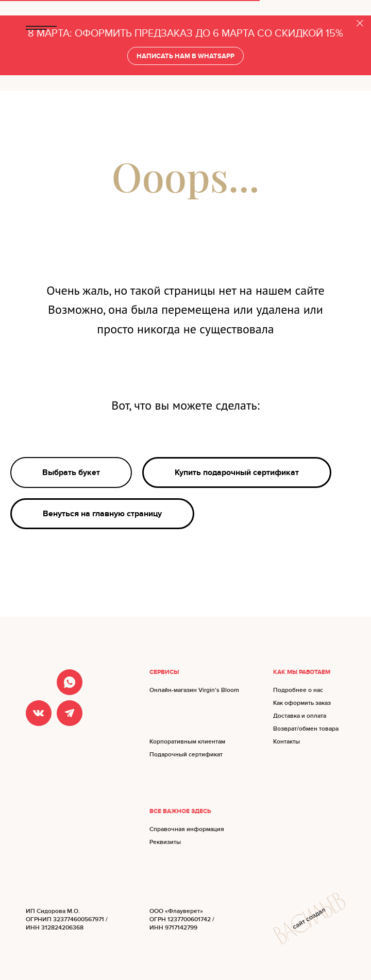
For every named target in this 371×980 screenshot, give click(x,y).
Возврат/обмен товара (306, 729)
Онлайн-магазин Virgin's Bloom (194, 690)
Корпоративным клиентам (187, 742)
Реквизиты (165, 842)
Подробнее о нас (298, 690)
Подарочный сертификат (186, 755)
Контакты (286, 742)
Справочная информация (187, 829)
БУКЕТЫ (334, 28)
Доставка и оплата (300, 716)
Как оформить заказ (302, 703)
